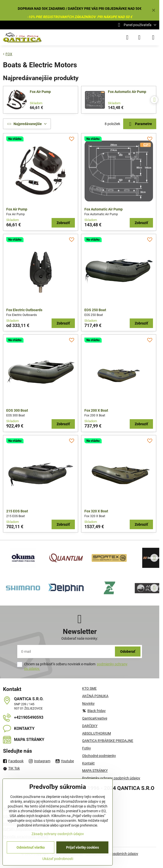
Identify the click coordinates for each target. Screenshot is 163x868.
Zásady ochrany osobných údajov (58, 834)
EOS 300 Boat (17, 410)
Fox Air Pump (40, 92)
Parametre (140, 124)
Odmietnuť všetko (31, 847)
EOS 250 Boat (95, 310)
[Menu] (153, 37)
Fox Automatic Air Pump (127, 92)
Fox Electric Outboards (24, 310)
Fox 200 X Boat (96, 410)
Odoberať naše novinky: (80, 638)
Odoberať (128, 652)
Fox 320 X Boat (96, 511)
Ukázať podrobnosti (58, 859)
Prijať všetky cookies (83, 847)
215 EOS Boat (17, 511)
